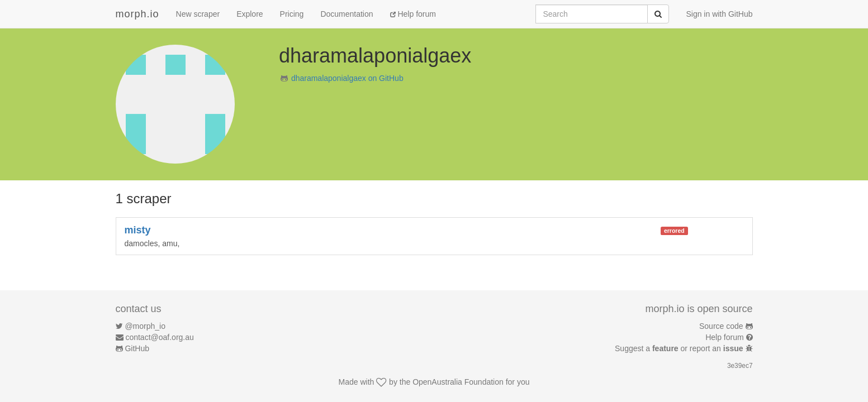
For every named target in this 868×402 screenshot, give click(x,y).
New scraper (198, 14)
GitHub (137, 348)
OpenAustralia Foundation (458, 382)
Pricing (292, 14)
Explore (250, 14)
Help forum (413, 14)
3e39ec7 (740, 366)
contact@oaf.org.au (159, 337)
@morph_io (145, 326)
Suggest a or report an (680, 348)
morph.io (137, 14)
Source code (721, 326)
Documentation (347, 14)
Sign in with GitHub (719, 14)
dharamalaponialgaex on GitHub (347, 78)
